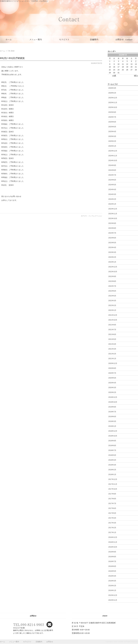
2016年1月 (112, 590)
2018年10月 (113, 436)
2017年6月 (112, 508)
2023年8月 (112, 228)
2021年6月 (112, 334)
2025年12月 (113, 98)
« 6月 (114, 76)
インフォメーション (95, 216)
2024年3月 (112, 194)
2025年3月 (112, 136)
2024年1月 (112, 204)
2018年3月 (112, 465)
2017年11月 (113, 484)
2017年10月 (113, 489)
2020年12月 (113, 363)
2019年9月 (112, 407)
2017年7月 (112, 503)
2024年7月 (112, 175)
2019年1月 (112, 426)
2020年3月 (112, 388)
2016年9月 (112, 552)
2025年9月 (112, 112)
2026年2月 (112, 93)
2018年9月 (112, 441)
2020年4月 (112, 383)
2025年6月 (112, 122)
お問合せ (124, 39)
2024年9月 (112, 165)
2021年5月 (112, 339)
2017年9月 (112, 494)
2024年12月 (113, 151)
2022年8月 (112, 281)
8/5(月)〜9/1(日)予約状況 (12, 58)
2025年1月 (112, 146)
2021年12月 (113, 315)
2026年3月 (112, 88)
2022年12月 (113, 267)
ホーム (12, 39)
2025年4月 (112, 132)
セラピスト (69, 39)
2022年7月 (112, 286)
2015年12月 (113, 595)
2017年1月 (112, 532)
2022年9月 (112, 276)
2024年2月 (112, 199)
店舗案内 (97, 39)
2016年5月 (112, 571)
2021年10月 (113, 320)
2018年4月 (112, 460)
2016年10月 (113, 547)
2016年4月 (112, 576)
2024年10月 (113, 161)
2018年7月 (112, 450)
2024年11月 (113, 156)
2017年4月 (112, 518)
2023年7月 (112, 233)
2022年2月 (112, 305)
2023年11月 (113, 214)
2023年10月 (113, 218)
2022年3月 (112, 301)
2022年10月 (113, 272)
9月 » (136, 76)
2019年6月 (112, 417)
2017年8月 (112, 499)
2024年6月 (112, 180)
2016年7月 (112, 561)
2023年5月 (112, 243)
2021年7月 (112, 330)
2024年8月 (112, 170)
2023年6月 (112, 238)
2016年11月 (113, 542)
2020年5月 (112, 378)
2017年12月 (113, 479)
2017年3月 (112, 523)
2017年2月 (112, 528)
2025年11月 (113, 103)
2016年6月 (112, 566)
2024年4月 (112, 190)
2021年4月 (112, 344)
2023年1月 (112, 262)
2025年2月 (112, 141)
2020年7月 (112, 373)
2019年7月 (112, 412)
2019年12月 (113, 397)
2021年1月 (112, 359)
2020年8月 (112, 368)
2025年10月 (113, 107)
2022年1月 (112, 310)
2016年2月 (112, 586)
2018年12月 (113, 431)
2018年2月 (112, 470)
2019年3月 (112, 421)
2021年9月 (112, 325)
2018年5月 (112, 455)
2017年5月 (112, 513)
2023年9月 (112, 223)
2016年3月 (112, 581)
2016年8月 (112, 557)
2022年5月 (112, 296)
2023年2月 (112, 257)
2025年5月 (112, 127)
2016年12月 (113, 537)
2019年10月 (113, 402)
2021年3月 (112, 349)
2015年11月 (113, 600)
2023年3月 (112, 252)
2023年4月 (112, 247)
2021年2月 (112, 354)
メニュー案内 (39, 39)
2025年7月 (112, 117)
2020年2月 (112, 392)
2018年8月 (112, 446)
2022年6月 (112, 291)
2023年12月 (113, 209)
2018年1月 (112, 475)
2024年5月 (112, 185)
